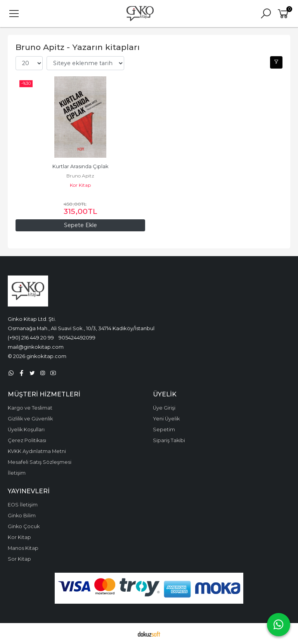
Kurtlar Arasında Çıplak (80, 166)
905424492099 (77, 337)
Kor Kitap (80, 185)
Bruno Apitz (80, 176)
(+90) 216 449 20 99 (31, 337)
